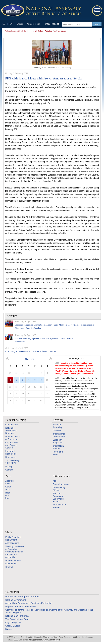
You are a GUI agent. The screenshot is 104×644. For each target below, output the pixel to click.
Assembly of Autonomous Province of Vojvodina (29, 603)
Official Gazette (13, 626)
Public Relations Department (13, 538)
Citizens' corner (61, 476)
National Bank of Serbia (17, 616)
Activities (49, 31)
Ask (55, 481)
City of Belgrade (13, 622)
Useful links (12, 592)
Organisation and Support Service (12, 445)
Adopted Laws (9, 482)
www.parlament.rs (53, 640)
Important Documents (11, 452)
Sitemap (20, 24)
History (9, 466)
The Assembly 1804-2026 (12, 462)
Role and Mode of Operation (13, 438)
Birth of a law (8, 495)
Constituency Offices (59, 489)
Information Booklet (58, 447)
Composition (11, 425)
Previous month (8, 359)
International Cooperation (59, 435)
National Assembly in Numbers (11, 431)
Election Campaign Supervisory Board (59, 497)
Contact (9, 470)
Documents (11, 564)
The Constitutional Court (17, 619)
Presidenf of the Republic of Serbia (22, 597)
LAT (4, 24)
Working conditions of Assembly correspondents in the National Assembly (15, 552)
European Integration (58, 441)
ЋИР (11, 24)
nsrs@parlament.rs (37, 640)
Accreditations (12, 543)
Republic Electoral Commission (21, 606)
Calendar (57, 430)
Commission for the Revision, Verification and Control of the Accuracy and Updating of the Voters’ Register (49, 611)
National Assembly (16, 420)
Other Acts (8, 488)
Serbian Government (16, 600)
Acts (8, 476)
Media (9, 532)
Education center (61, 484)
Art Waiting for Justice (60, 506)
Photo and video (58, 453)
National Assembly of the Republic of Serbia (24, 31)
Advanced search (33, 24)
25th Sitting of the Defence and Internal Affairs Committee (31, 351)
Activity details (60, 31)
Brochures (10, 457)
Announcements (13, 560)
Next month (50, 359)
